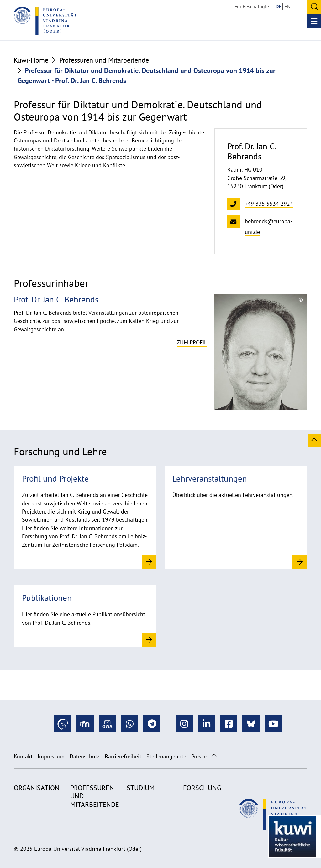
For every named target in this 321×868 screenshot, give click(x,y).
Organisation (37, 788)
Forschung (202, 788)
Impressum (51, 756)
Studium (141, 788)
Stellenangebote (166, 756)
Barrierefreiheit (123, 756)
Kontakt (23, 756)
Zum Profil (192, 342)
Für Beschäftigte (252, 6)
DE (278, 6)
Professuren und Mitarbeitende (104, 60)
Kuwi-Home (31, 60)
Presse (199, 756)
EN (287, 6)
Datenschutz (85, 756)
